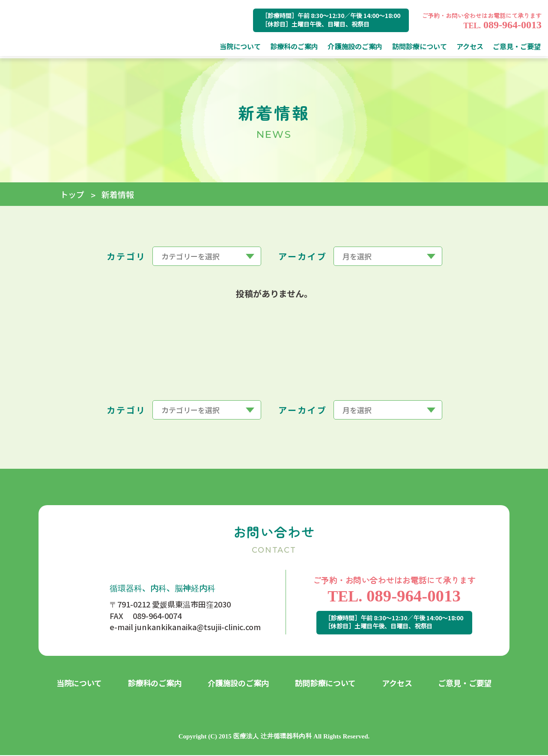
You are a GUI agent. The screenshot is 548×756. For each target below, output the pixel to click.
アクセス (397, 684)
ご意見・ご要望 (465, 684)
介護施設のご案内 (238, 684)
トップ (72, 194)
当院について (79, 684)
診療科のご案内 (155, 684)
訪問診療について (326, 684)
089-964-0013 (502, 25)
